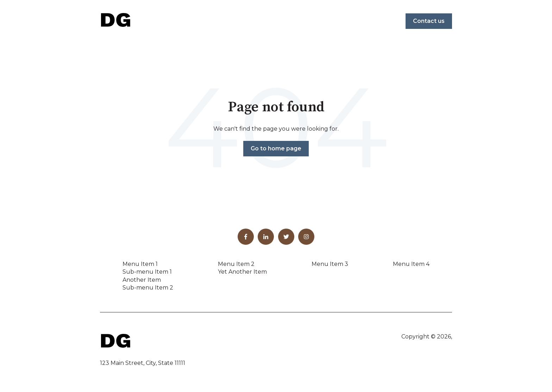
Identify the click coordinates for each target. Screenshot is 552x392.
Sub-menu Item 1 (147, 272)
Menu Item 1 (140, 264)
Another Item (142, 280)
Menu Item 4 (411, 264)
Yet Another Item (242, 272)
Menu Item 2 (236, 264)
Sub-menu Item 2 (148, 288)
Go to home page (276, 148)
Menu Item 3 (330, 264)
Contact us (429, 21)
